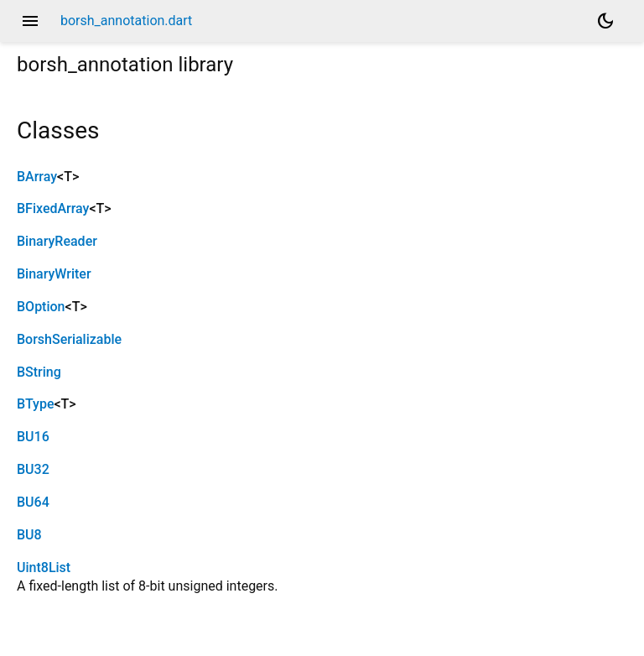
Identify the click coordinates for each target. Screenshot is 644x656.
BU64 (33, 502)
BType (35, 404)
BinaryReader (57, 241)
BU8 (29, 535)
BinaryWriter (54, 274)
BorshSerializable (69, 339)
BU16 (33, 437)
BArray (37, 177)
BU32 (33, 469)
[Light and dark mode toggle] (605, 21)
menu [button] (30, 21)
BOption (41, 307)
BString (39, 372)
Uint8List (44, 567)
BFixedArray (53, 208)
